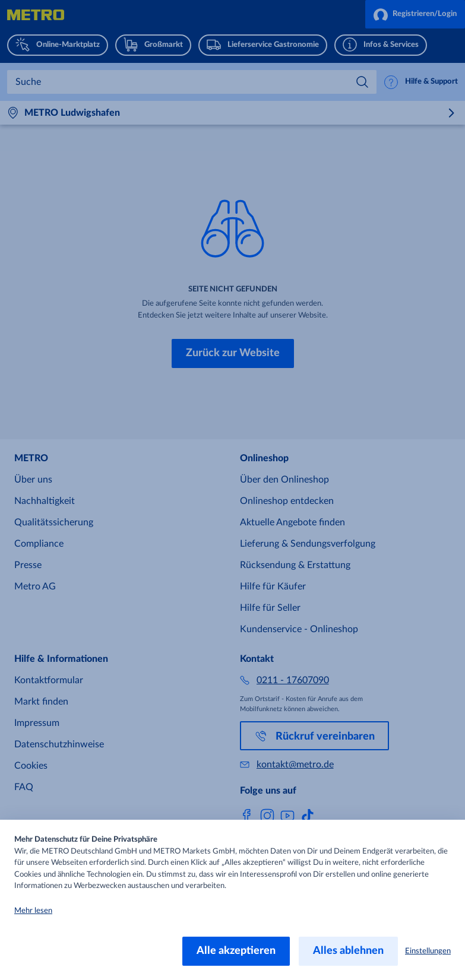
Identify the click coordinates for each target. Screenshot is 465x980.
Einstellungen (428, 951)
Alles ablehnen (348, 951)
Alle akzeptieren (236, 951)
